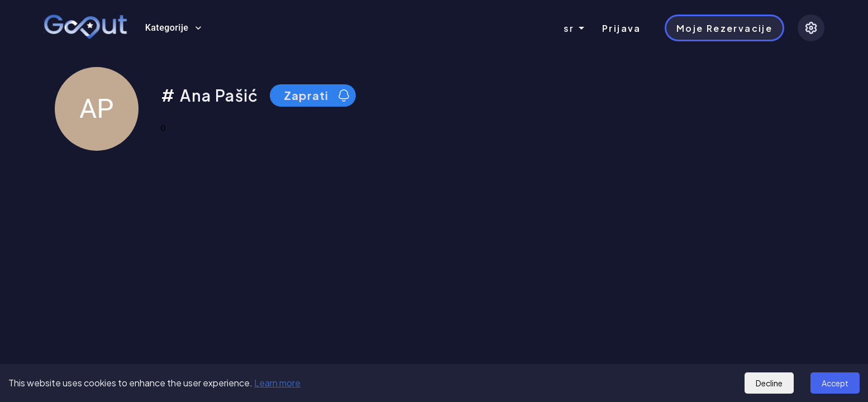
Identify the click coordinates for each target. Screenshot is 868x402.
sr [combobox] (569, 28)
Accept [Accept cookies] (835, 383)
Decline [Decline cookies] (769, 383)
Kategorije (174, 28)
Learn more (277, 383)
